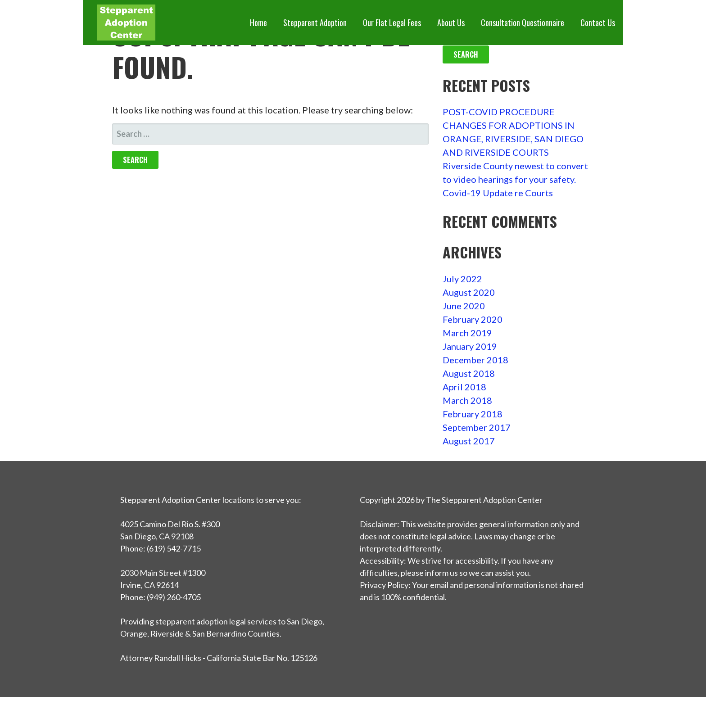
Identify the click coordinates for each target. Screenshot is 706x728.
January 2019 (470, 346)
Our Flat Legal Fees (392, 23)
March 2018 (467, 400)
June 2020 (464, 306)
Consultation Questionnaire (523, 23)
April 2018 (464, 387)
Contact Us (598, 23)
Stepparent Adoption (315, 23)
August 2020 (469, 292)
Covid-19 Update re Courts (498, 193)
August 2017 (469, 441)
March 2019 (467, 333)
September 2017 (477, 427)
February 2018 (473, 414)
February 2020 (473, 319)
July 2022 (462, 279)
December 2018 (475, 360)
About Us (451, 23)
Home (258, 23)
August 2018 (469, 373)
